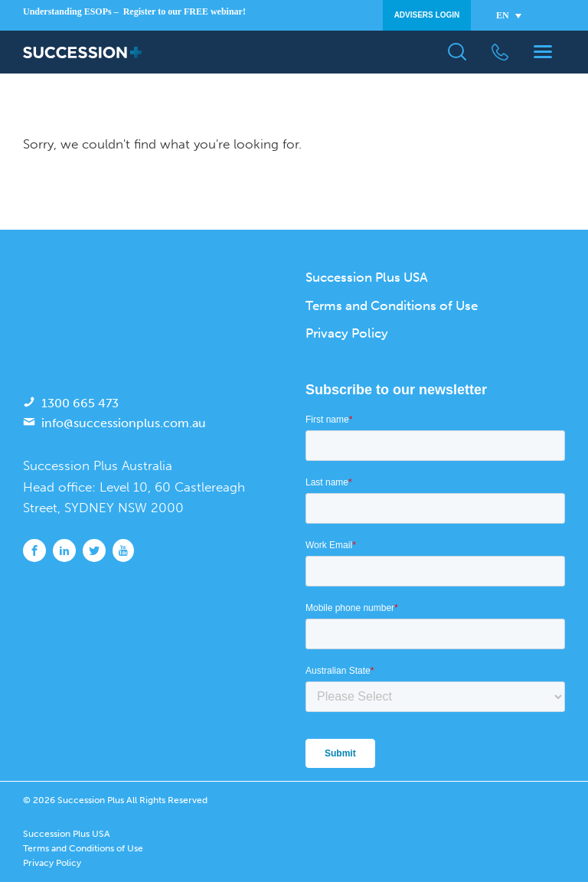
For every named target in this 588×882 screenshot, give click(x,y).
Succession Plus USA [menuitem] (367, 277)
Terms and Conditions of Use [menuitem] (392, 305)
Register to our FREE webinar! (185, 11)
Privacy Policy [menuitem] (347, 333)
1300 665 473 (80, 403)
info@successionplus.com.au (124, 423)
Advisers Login (427, 15)
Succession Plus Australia (98, 465)
